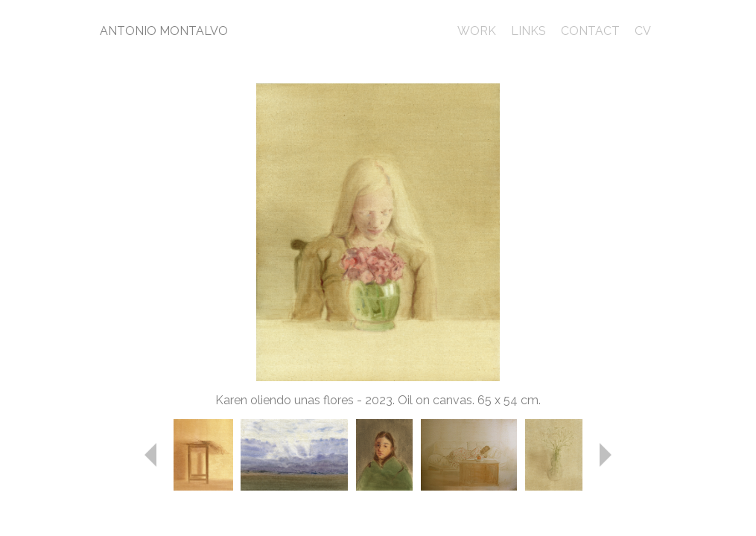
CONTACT (590, 31)
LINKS (528, 31)
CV (643, 31)
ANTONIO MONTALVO (164, 31)
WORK (477, 31)
